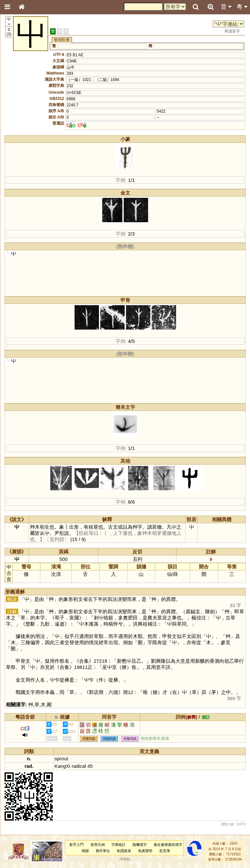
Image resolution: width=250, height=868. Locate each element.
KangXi (62, 766)
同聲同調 (130, 739)
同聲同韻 (89, 739)
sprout (62, 759)
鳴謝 (85, 851)
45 (90, 766)
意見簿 (165, 851)
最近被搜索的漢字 (168, 845)
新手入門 (76, 845)
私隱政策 (124, 851)
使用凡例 (98, 845)
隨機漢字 (140, 845)
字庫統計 (118, 845)
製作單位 (103, 851)
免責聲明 (145, 851)
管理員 (125, 860)
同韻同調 (109, 739)
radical (79, 766)
